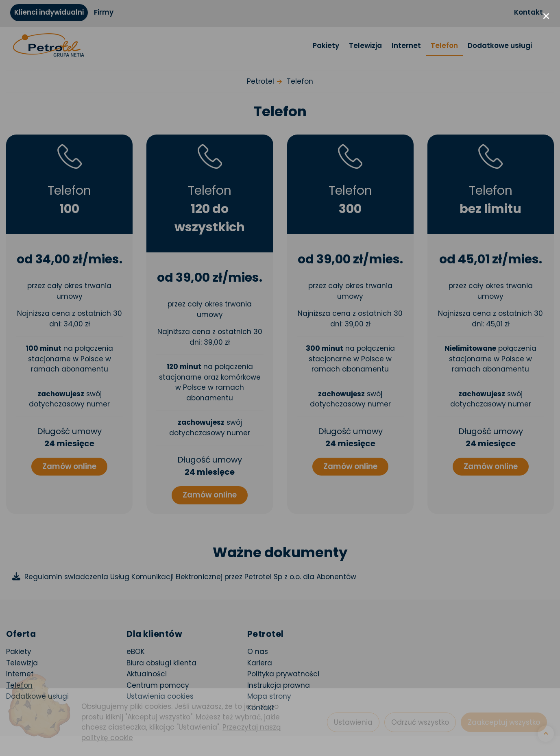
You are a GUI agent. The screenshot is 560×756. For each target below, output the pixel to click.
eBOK (181, 651)
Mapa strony (269, 696)
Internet (406, 46)
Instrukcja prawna (279, 685)
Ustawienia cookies (160, 696)
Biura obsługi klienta (161, 663)
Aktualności (147, 674)
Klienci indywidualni (49, 12)
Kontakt (528, 12)
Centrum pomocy (158, 685)
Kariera (260, 663)
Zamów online (69, 466)
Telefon (444, 46)
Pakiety (326, 46)
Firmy (104, 12)
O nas (258, 652)
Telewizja (365, 46)
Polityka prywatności (283, 674)
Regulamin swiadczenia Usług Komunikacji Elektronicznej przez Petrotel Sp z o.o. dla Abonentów (190, 577)
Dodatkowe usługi (500, 46)
